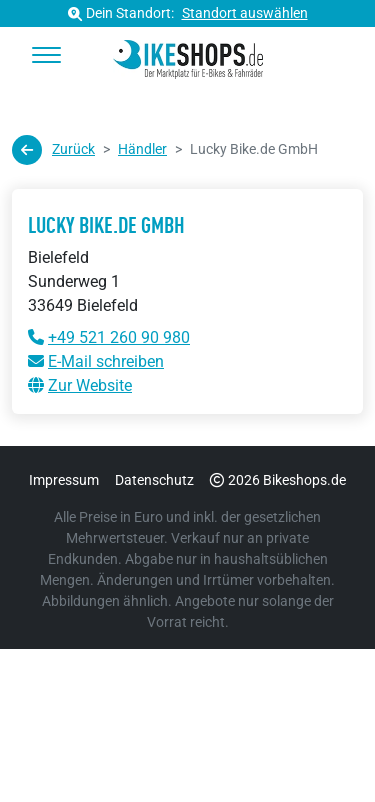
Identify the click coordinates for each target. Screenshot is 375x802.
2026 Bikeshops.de (278, 480)
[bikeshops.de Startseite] (187, 56)
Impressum (64, 480)
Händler (142, 149)
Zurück (53, 150)
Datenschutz (154, 480)
